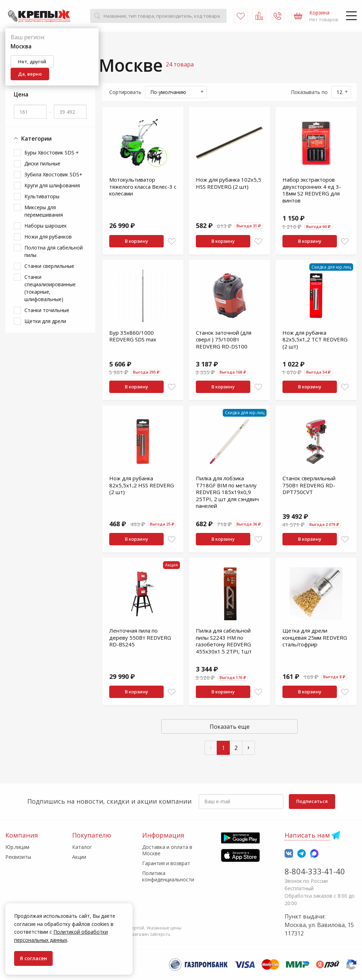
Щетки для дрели (45, 321)
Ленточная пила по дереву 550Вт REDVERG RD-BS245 (140, 637)
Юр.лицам (17, 847)
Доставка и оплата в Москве (167, 850)
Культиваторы (42, 196)
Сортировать (125, 92)
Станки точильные (47, 310)
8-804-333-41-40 (315, 871)
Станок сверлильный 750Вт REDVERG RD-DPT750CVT (309, 485)
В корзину (136, 241)
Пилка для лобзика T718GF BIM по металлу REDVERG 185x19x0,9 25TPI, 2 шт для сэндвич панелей (227, 492)
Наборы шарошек (46, 226)
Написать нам (307, 835)
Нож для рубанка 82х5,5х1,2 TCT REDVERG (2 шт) (315, 339)
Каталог (82, 847)
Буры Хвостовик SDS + (52, 152)
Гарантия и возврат (166, 863)
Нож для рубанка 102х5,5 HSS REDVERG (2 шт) (229, 183)
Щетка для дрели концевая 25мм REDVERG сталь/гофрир (315, 637)
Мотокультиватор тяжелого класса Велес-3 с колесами (143, 186)
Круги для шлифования (52, 185)
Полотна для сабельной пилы (54, 251)
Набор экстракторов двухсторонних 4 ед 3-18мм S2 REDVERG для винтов (312, 190)
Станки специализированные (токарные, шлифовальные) (50, 288)
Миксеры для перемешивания (44, 211)
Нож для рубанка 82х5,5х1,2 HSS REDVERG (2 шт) (142, 485)
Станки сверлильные (49, 266)
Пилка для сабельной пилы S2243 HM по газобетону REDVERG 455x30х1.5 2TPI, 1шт (224, 641)
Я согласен (33, 958)
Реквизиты (18, 857)
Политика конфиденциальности (168, 876)
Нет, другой (32, 61)
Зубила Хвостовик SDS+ (53, 174)
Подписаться (312, 801)
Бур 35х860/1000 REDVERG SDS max (133, 336)
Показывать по (309, 92)
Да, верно (30, 74)
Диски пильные (42, 163)
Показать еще (230, 727)
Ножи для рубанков (48, 237)
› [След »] (249, 747)
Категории (33, 139)
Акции (79, 857)
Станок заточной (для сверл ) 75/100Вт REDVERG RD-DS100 (224, 339)
